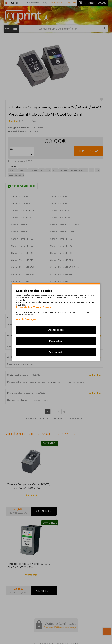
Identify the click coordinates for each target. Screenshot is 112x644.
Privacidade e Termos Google (34, 307)
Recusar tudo (56, 352)
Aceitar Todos (56, 330)
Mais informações (27, 319)
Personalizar (56, 341)
